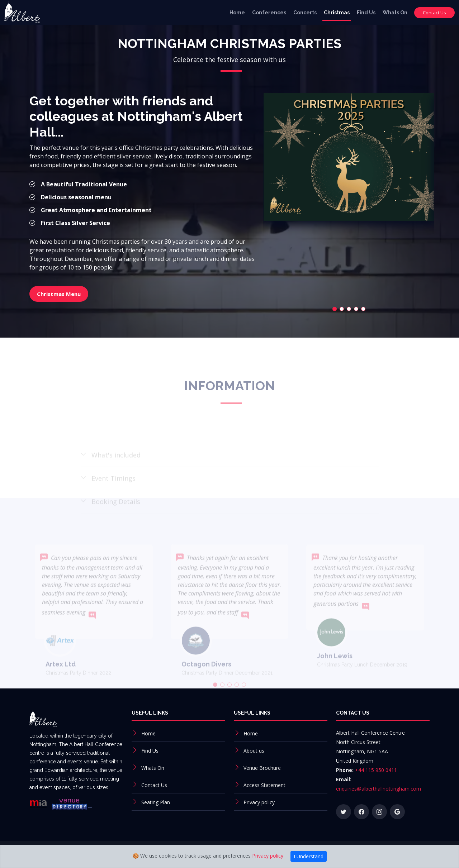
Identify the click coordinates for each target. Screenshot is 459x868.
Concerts (305, 13)
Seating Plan (156, 802)
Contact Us (434, 13)
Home (237, 13)
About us (254, 751)
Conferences (269, 13)
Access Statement (264, 785)
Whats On (395, 13)
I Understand (309, 856)
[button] (327, 300)
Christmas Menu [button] (70, 286)
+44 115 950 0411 (376, 770)
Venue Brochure (262, 768)
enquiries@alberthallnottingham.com (378, 789)
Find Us (366, 13)
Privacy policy (259, 802)
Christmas (337, 13)
